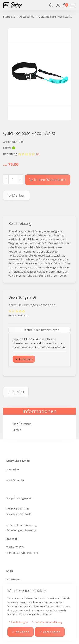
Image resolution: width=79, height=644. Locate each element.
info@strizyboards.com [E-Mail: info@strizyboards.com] (24, 553)
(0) (29, 154)
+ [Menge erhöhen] (20, 179)
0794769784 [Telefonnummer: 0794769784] (17, 547)
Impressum (13, 579)
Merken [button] (17, 195)
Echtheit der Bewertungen (39, 330)
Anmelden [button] (24, 359)
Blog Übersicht (22, 424)
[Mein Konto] (58, 5)
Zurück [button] (16, 392)
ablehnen (21, 632)
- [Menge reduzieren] (6, 179)
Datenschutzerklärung (46, 622)
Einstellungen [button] (18, 622)
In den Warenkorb (48, 180)
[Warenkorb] (65, 5)
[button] (51, 5)
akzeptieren (50, 632)
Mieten (17, 430)
